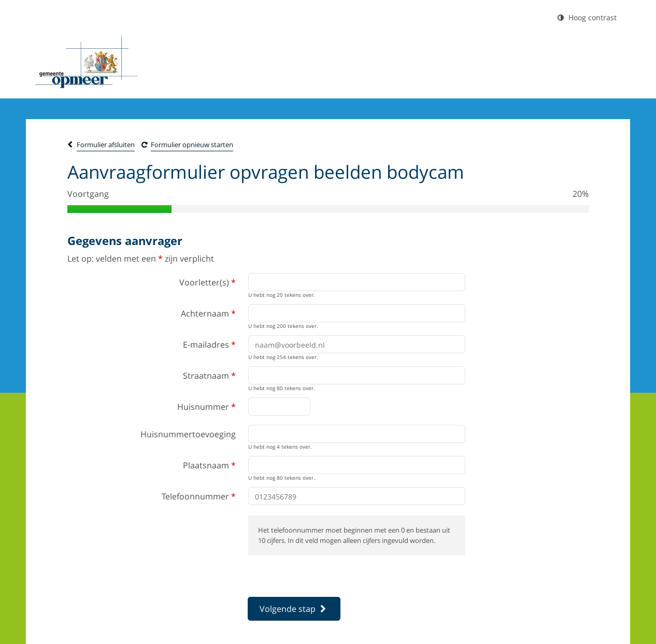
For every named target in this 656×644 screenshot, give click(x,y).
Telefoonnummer (199, 496)
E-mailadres (209, 345)
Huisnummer (206, 407)
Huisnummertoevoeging (188, 434)
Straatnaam (209, 376)
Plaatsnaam (209, 465)
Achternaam (208, 313)
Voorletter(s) (208, 282)
